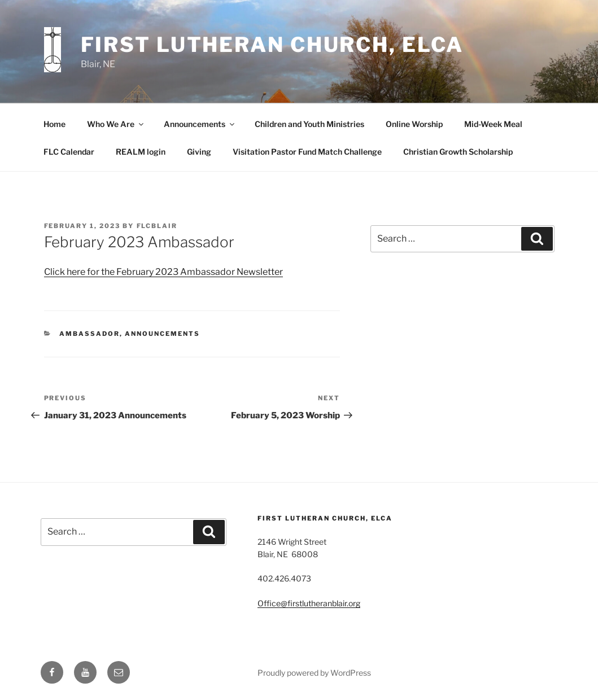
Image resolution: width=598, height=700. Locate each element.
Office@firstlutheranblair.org (309, 603)
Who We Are (116, 124)
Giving (199, 152)
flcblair (157, 226)
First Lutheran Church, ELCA (272, 45)
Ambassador (90, 334)
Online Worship (414, 124)
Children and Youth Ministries (309, 124)
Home (54, 124)
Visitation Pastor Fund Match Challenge (307, 152)
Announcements (200, 124)
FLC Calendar (69, 152)
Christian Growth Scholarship (458, 152)
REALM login (141, 152)
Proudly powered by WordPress (314, 673)
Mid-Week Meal (493, 124)
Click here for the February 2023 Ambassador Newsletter (163, 272)
